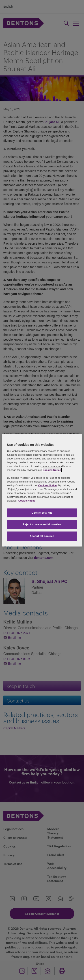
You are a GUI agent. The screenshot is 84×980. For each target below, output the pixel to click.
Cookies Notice (52, 470)
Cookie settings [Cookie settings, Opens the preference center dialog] (42, 513)
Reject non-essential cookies (42, 524)
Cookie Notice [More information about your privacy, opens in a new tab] (27, 501)
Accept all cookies (42, 536)
